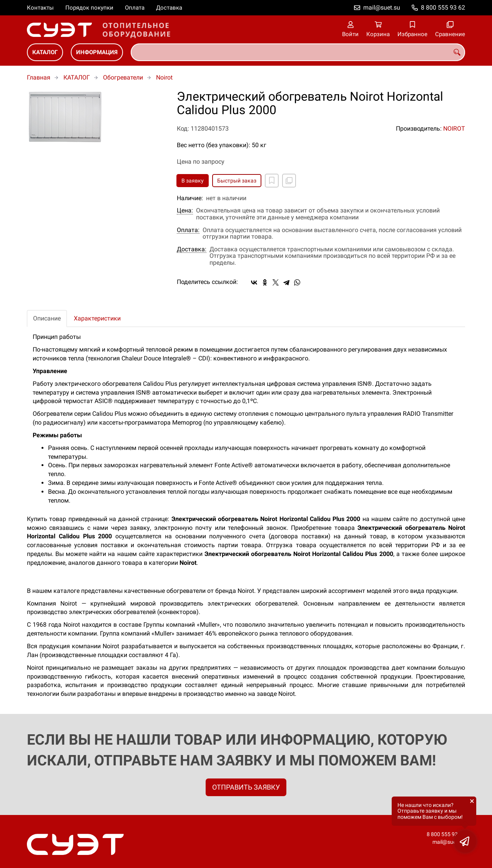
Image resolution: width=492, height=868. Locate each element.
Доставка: (192, 249)
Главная (39, 77)
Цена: (185, 211)
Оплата (135, 8)
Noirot (164, 77)
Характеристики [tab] (97, 318)
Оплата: (188, 230)
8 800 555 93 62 (443, 7)
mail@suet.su (382, 7)
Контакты (40, 8)
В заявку (193, 181)
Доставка (169, 8)
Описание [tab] (47, 318)
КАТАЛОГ (45, 52)
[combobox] (298, 52)
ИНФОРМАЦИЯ (97, 52)
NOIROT (454, 129)
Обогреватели (123, 77)
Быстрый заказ (237, 181)
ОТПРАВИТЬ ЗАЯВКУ (246, 787)
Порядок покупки (89, 8)
